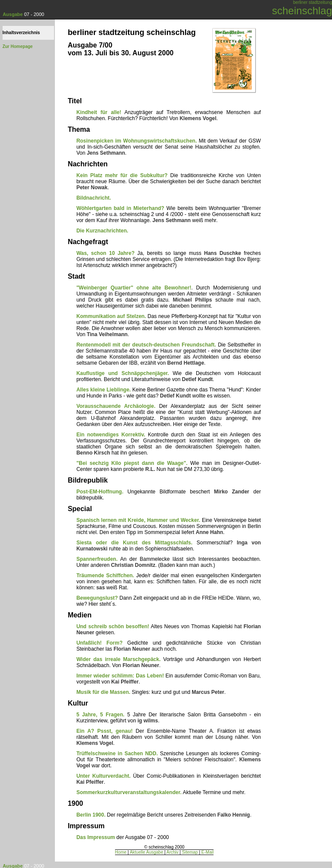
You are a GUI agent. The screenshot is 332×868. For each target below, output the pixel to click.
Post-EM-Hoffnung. (100, 492)
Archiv (172, 852)
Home (121, 852)
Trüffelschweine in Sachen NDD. (117, 754)
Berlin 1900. (91, 815)
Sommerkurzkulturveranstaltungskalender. (129, 792)
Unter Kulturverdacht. (104, 776)
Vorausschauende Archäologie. (116, 406)
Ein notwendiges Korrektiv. (111, 435)
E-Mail (207, 852)
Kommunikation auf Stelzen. (111, 316)
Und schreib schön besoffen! (113, 626)
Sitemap (190, 852)
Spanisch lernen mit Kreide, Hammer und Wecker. (138, 520)
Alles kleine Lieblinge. (104, 390)
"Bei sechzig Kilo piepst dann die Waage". (132, 463)
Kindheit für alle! (99, 112)
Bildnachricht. (94, 198)
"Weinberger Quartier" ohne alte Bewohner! (134, 288)
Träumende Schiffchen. (105, 575)
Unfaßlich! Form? (100, 643)
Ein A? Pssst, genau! (105, 731)
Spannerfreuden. (97, 559)
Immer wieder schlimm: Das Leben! (120, 676)
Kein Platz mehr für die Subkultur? (122, 175)
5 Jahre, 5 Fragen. (101, 715)
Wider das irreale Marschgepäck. (119, 659)
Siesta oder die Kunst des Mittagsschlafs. (134, 543)
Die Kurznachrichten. (102, 231)
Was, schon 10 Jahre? (106, 253)
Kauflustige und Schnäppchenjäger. (123, 373)
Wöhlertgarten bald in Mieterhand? (120, 208)
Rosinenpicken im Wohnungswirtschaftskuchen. (137, 141)
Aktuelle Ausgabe (146, 852)
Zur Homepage (18, 46)
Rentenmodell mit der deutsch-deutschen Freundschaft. (146, 345)
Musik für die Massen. (104, 692)
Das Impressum (96, 837)
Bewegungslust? (97, 598)
